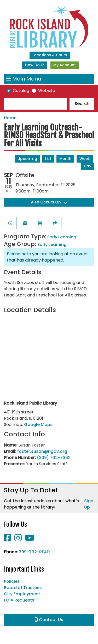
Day (88, 166)
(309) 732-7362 (54, 458)
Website (47, 91)
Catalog (21, 91)
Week (85, 159)
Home (10, 118)
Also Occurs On (49, 202)
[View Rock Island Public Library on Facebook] (8, 539)
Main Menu (24, 79)
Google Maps (38, 425)
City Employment (22, 594)
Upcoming (27, 159)
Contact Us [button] (49, 620)
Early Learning (62, 237)
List (48, 159)
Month (65, 159)
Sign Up (89, 504)
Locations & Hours (50, 55)
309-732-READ (34, 552)
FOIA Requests (19, 600)
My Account (65, 65)
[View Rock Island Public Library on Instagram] (19, 539)
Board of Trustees (23, 588)
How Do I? (34, 65)
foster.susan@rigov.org (42, 451)
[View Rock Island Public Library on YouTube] (30, 539)
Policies (12, 581)
